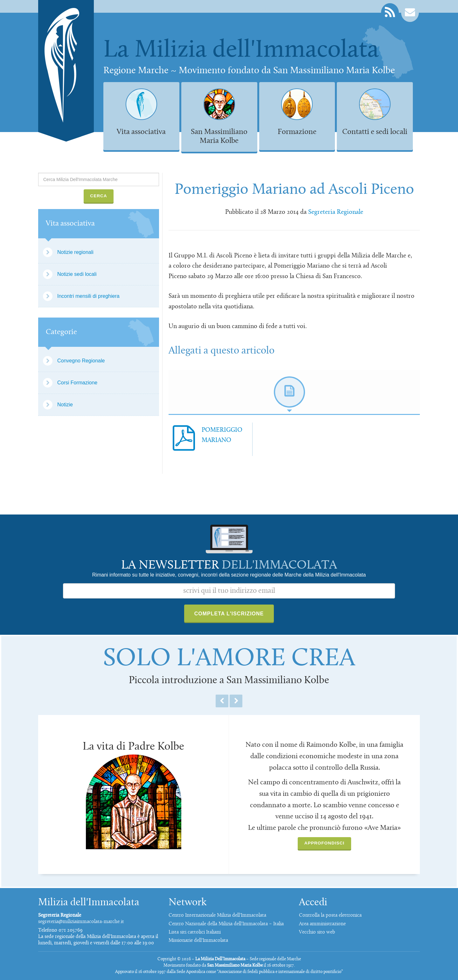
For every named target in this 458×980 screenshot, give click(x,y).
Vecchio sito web (317, 932)
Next (236, 701)
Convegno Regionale (81, 361)
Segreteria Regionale (336, 212)
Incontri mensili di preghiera (88, 296)
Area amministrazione (322, 924)
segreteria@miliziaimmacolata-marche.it (81, 922)
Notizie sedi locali (77, 274)
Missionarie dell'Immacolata (198, 941)
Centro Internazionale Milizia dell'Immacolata (217, 915)
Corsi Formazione (77, 383)
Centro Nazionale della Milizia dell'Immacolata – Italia (226, 924)
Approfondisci (324, 843)
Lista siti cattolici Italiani (195, 932)
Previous (222, 701)
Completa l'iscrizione (229, 614)
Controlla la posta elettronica (330, 915)
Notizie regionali (75, 252)
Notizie (65, 405)
